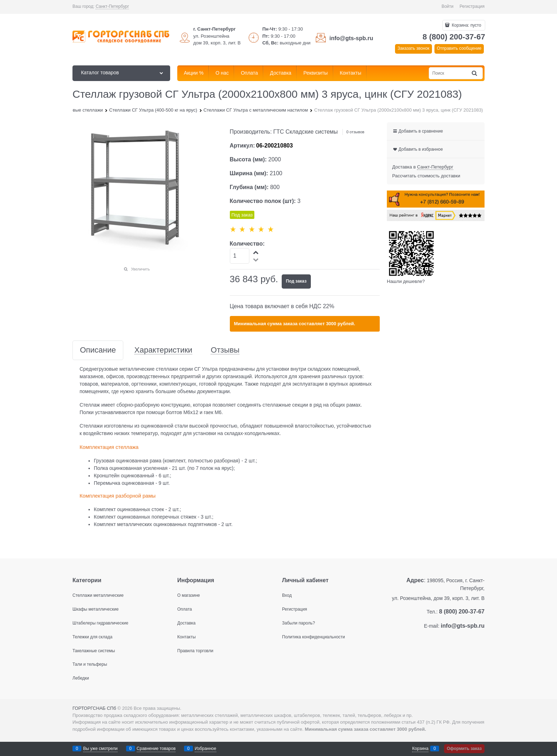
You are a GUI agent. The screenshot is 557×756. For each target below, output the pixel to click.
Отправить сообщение (459, 48)
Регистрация (472, 6)
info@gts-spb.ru (351, 38)
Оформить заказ (464, 749)
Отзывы (225, 350)
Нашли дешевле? (406, 281)
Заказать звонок (413, 48)
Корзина (420, 749)
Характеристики (163, 350)
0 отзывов (355, 132)
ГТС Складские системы (305, 132)
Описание (98, 350)
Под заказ (296, 281)
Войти (448, 6)
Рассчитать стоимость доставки (426, 176)
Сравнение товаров (156, 749)
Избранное (206, 749)
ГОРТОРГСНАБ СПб (94, 708)
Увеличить (140, 269)
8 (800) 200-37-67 (454, 37)
